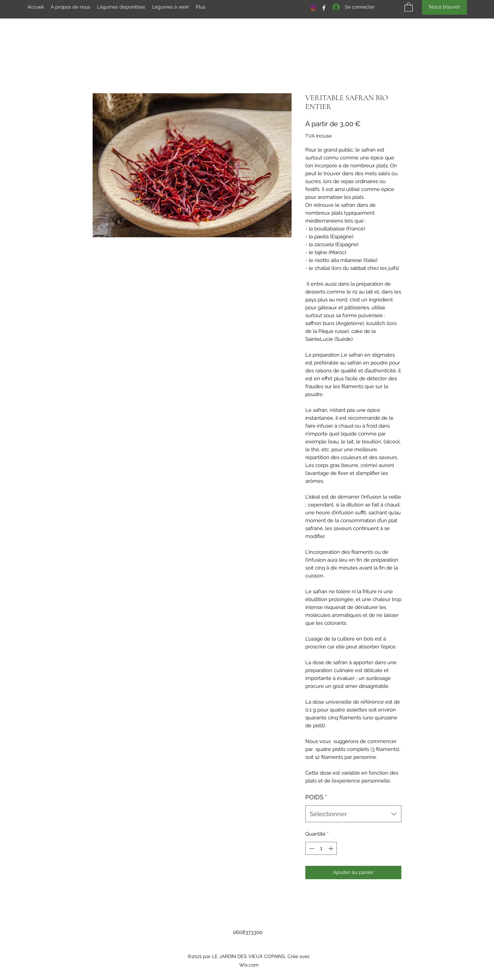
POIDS (316, 797)
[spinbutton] (321, 848)
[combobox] (353, 814)
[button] (409, 7)
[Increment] (332, 848)
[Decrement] (311, 848)
